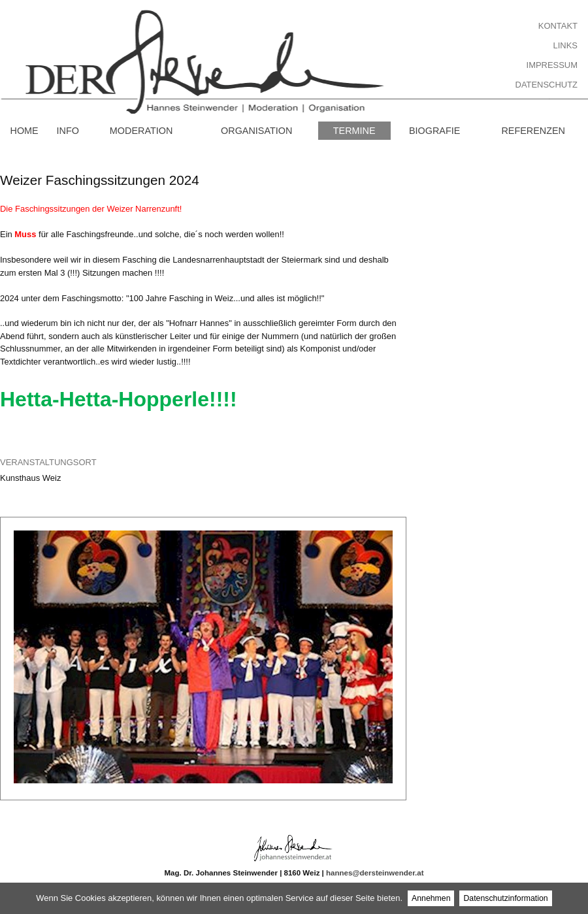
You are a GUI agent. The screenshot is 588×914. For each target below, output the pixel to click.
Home (24, 131)
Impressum (552, 65)
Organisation (256, 131)
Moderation (141, 131)
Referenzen (533, 131)
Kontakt (558, 26)
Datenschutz (547, 85)
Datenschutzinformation (505, 898)
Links (565, 45)
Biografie (434, 131)
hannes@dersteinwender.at (375, 873)
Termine (354, 131)
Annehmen (431, 898)
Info (68, 131)
